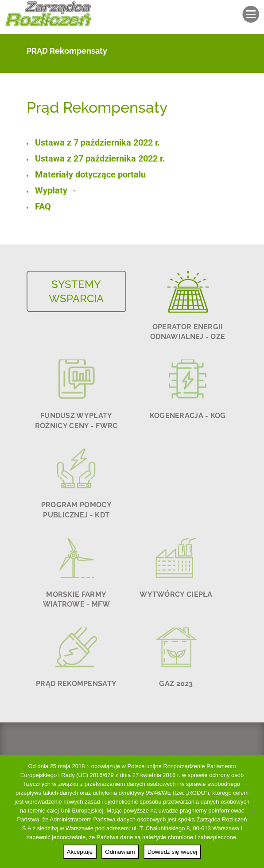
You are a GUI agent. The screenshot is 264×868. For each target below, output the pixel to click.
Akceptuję (80, 852)
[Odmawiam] (253, 812)
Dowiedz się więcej (173, 852)
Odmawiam (120, 852)
